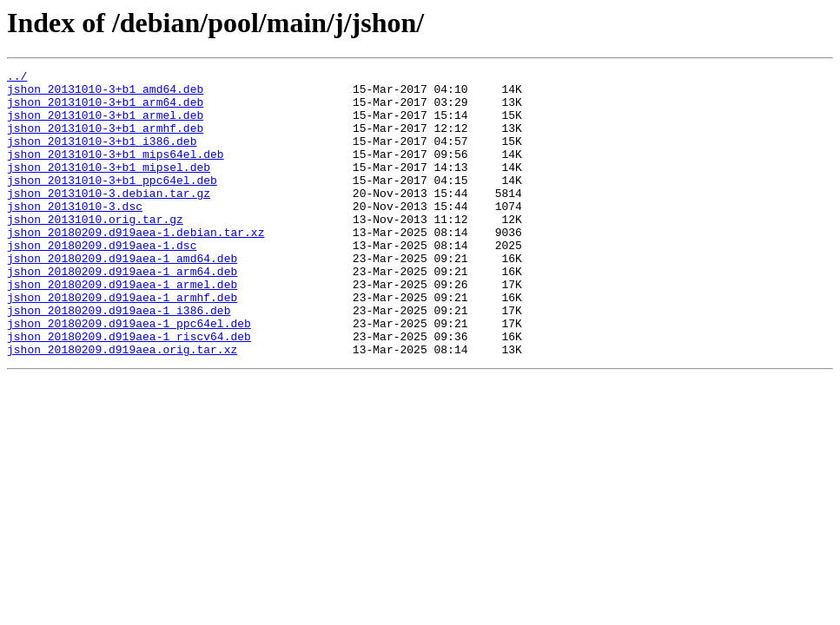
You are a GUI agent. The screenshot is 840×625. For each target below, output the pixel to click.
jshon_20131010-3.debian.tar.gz (109, 219)
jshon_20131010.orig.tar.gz (95, 250)
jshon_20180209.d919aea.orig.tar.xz (122, 406)
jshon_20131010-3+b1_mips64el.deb (116, 172)
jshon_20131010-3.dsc (75, 234)
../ (17, 78)
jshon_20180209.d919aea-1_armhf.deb (122, 344)
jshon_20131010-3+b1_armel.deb (105, 125)
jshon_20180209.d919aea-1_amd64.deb (122, 297)
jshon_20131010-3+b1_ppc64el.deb (112, 203)
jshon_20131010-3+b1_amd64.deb (105, 94)
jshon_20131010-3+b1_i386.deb (102, 156)
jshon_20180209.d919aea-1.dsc (102, 281)
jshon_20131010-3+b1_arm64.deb (105, 109)
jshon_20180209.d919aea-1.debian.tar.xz (136, 266)
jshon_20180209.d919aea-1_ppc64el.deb (129, 375)
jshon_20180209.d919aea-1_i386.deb (119, 359)
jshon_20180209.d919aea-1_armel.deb (122, 328)
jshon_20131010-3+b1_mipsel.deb (109, 187)
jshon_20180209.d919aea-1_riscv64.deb (129, 391)
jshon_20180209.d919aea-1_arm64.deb (122, 312)
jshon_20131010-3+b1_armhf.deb (105, 141)
